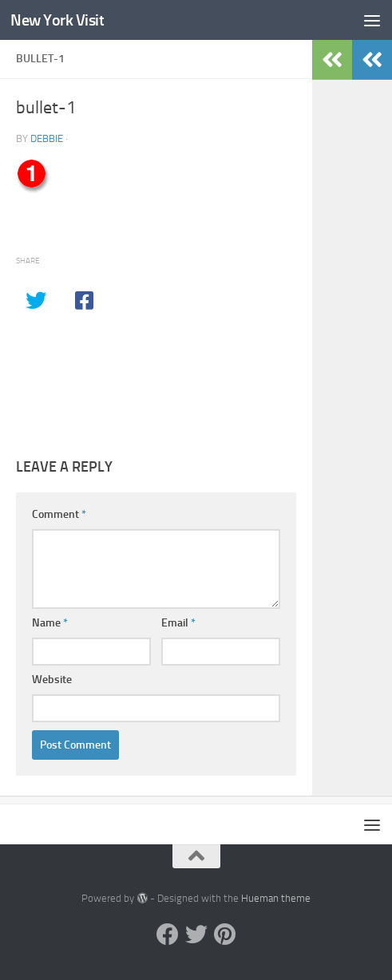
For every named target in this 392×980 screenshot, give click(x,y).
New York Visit (60, 20)
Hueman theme (276, 898)
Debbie (47, 138)
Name (50, 623)
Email (178, 623)
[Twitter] (196, 935)
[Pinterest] (225, 935)
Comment (59, 514)
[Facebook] (168, 935)
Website (52, 680)
